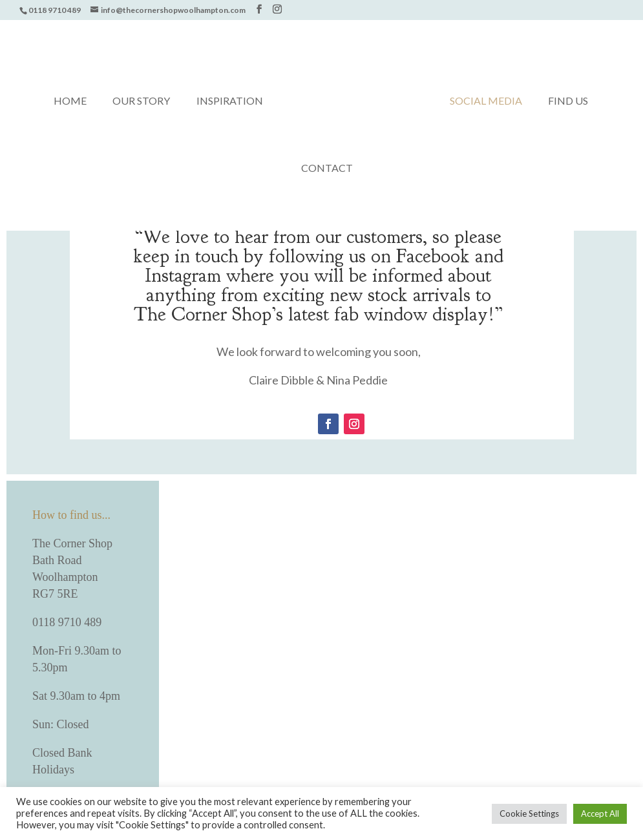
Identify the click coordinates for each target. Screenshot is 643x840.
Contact (327, 169)
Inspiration (230, 101)
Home (70, 101)
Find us (568, 101)
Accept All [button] (600, 814)
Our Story (141, 101)
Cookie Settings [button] (529, 814)
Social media (486, 101)
